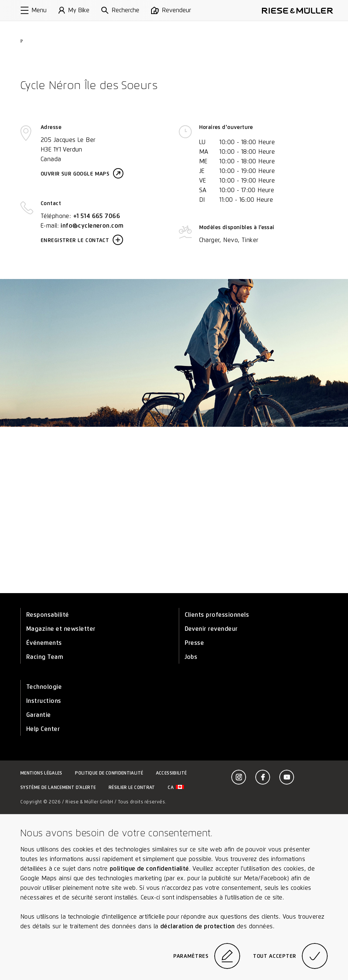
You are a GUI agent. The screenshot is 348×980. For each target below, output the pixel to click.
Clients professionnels (217, 615)
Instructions (44, 701)
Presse (195, 643)
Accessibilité (171, 773)
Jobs (191, 657)
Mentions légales (41, 773)
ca (176, 787)
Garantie (39, 715)
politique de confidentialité (149, 869)
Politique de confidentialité (109, 773)
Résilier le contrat (132, 787)
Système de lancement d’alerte (58, 787)
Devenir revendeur (211, 629)
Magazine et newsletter (61, 629)
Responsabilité (48, 615)
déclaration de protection (198, 926)
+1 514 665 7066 (97, 216)
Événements (44, 643)
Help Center (43, 729)
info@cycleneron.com (92, 226)
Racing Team (45, 657)
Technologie (44, 687)
